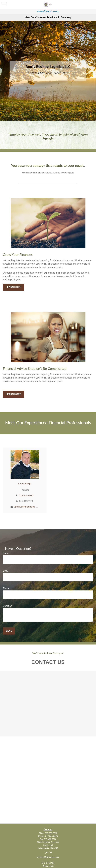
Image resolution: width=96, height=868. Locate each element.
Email (6, 571)
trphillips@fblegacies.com (26, 507)
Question (7, 606)
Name (6, 553)
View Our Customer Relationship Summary (48, 17)
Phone (6, 588)
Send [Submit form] (9, 631)
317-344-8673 (51, 836)
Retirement (48, 866)
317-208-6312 (26, 496)
